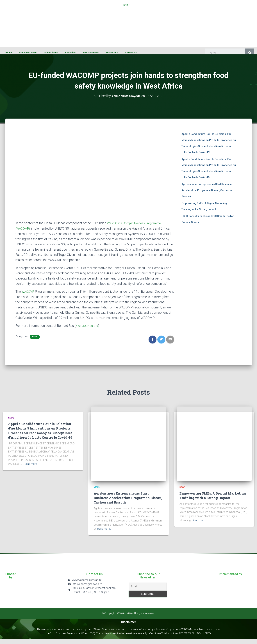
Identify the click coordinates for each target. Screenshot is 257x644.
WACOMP (29, 291)
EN (125, 5)
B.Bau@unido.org (87, 330)
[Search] (250, 53)
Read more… (31, 468)
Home (9, 53)
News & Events (91, 53)
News (35, 341)
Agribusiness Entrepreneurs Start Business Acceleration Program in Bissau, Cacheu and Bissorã (208, 190)
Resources (112, 53)
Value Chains (51, 53)
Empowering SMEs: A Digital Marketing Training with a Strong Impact (213, 500)
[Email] (148, 591)
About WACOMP (28, 53)
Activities (70, 53)
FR (129, 5)
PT (132, 5)
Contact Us (131, 53)
